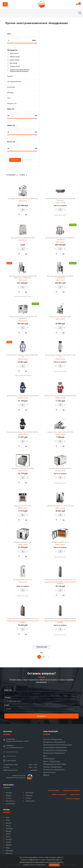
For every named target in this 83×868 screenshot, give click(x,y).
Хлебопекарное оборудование (55, 748)
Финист (7, 823)
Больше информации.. (38, 865)
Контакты (28, 793)
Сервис (7, 795)
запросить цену (60, 215)
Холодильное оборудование (54, 742)
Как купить (9, 801)
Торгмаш (8, 829)
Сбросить (28, 160)
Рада (6, 848)
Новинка (10, 76)
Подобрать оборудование (71, 791)
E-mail (7, 705)
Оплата (7, 798)
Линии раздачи (49, 759)
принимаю (54, 865)
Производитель (12, 50)
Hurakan (8, 840)
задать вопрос (75, 795)
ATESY (7, 834)
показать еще (42, 647)
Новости (28, 795)
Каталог (8, 793)
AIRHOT (7, 845)
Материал (10, 93)
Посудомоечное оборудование (55, 750)
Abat (6, 818)
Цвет (9, 98)
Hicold (7, 837)
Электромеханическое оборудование (57, 745)
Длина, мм (11, 109)
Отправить (42, 716)
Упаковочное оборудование (54, 770)
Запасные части (49, 772)
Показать (15, 160)
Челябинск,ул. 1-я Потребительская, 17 (15, 747)
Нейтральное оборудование (54, 753)
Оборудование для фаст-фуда (54, 764)
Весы (45, 756)
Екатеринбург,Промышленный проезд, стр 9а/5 (17, 740)
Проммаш (8, 851)
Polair (7, 820)
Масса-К (8, 853)
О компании (9, 804)
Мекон (7, 826)
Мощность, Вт (12, 104)
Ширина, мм (11, 125)
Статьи (27, 798)
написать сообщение (73, 799)
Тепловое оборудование (53, 739)
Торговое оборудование (52, 767)
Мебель (46, 775)
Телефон (8, 698)
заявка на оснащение (59, 795)
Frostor (7, 842)
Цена (9, 34)
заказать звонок (54, 791)
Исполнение (11, 87)
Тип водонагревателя (14, 82)
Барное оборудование (52, 761)
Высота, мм (11, 142)
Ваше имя (8, 690)
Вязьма (7, 831)
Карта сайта (29, 801)
